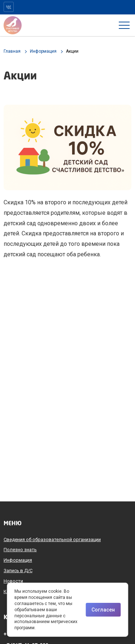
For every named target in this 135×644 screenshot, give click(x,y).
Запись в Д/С (18, 571)
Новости (13, 581)
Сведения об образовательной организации (52, 539)
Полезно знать (20, 550)
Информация (18, 560)
